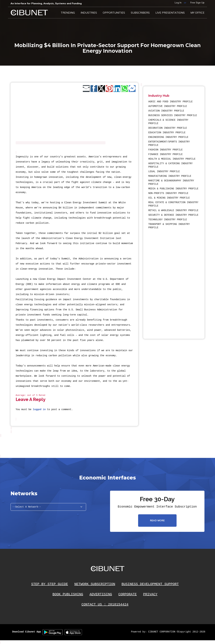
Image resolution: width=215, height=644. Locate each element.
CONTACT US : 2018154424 (105, 604)
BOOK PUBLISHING (68, 594)
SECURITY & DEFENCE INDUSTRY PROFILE (173, 215)
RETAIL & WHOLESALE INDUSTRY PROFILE (173, 210)
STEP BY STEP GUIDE (49, 584)
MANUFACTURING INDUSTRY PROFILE (170, 176)
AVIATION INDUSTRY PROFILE (166, 111)
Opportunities (114, 13)
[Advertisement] (159, 281)
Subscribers (140, 13)
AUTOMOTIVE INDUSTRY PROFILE (168, 106)
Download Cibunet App (27, 632)
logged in (39, 409)
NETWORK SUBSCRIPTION (95, 584)
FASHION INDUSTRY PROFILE (166, 150)
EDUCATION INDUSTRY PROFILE (167, 133)
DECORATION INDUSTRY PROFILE (168, 128)
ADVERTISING (101, 594)
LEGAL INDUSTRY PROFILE (164, 171)
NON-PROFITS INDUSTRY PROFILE (168, 193)
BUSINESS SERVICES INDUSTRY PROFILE (173, 115)
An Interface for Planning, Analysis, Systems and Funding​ (46, 3)
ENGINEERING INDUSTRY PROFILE (168, 137)
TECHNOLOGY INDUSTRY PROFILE (168, 220)
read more (157, 520)
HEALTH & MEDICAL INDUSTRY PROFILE (172, 159)
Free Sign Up (197, 3)
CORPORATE (128, 594)
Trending (68, 13)
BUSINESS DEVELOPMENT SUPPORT (150, 584)
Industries (89, 13)
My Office (197, 13)
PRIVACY (150, 594)
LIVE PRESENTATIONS (170, 13)
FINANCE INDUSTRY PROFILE (166, 154)
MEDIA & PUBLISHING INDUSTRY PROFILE (173, 189)
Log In (178, 3)
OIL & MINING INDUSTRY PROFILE (169, 198)
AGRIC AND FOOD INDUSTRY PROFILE (170, 102)
